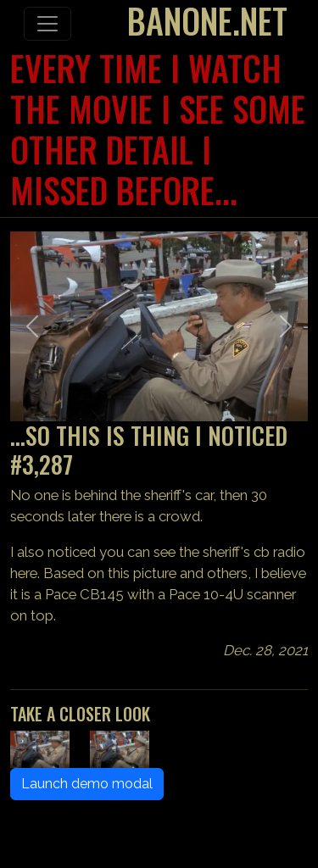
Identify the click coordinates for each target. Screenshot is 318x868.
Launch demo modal (87, 784)
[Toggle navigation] (47, 24)
